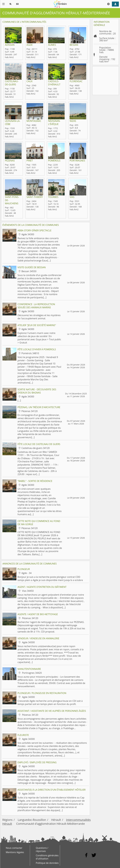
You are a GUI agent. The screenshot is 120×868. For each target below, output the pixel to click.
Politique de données (47, 863)
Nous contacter (14, 848)
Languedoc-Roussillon (32, 820)
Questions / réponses (42, 849)
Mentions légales (15, 852)
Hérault (56, 820)
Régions (7, 820)
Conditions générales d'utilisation (47, 857)
